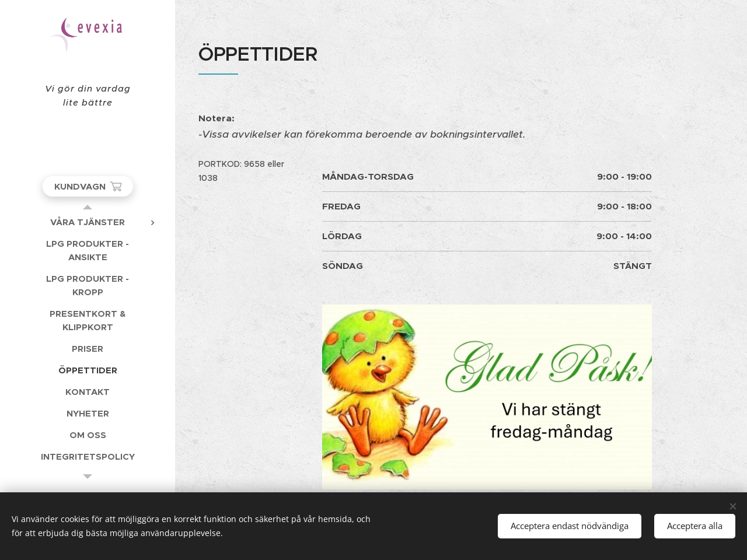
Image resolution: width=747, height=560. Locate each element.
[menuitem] (88, 222)
